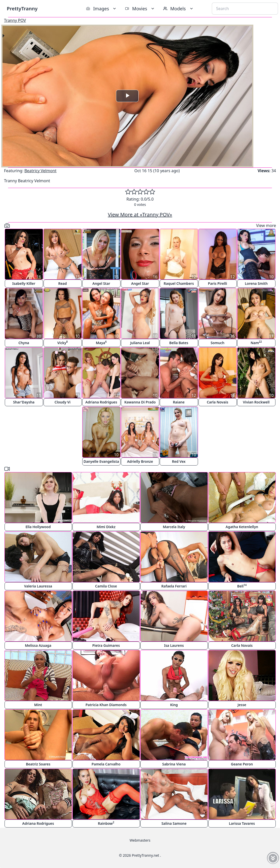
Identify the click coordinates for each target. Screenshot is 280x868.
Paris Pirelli (218, 283)
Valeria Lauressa (38, 586)
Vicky (63, 342)
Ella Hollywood (38, 527)
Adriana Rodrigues (101, 402)
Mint (38, 705)
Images (102, 9)
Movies (140, 9)
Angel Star (101, 283)
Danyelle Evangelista (101, 461)
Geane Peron (242, 764)
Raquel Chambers (179, 283)
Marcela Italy (174, 527)
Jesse (242, 705)
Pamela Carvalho (106, 764)
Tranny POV (15, 20)
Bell (242, 586)
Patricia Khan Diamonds (106, 705)
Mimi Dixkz (106, 527)
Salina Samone (174, 823)
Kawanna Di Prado (140, 402)
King (174, 705)
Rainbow (106, 823)
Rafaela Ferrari (174, 586)
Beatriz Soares (38, 764)
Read (62, 283)
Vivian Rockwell (256, 402)
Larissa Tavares (242, 823)
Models (179, 9)
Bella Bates (179, 343)
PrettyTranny (22, 8)
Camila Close (106, 586)
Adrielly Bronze (140, 461)
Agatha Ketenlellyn (242, 527)
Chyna (24, 343)
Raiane (179, 402)
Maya (101, 342)
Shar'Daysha (24, 402)
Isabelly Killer (24, 283)
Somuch (217, 343)
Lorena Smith (256, 283)
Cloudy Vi (63, 402)
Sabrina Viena (174, 764)
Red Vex (179, 461)
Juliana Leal (140, 343)
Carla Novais (217, 402)
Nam (256, 342)
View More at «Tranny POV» (140, 215)
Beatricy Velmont (41, 171)
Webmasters (140, 840)
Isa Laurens (174, 645)
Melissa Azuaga (38, 645)
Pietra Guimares (106, 645)
